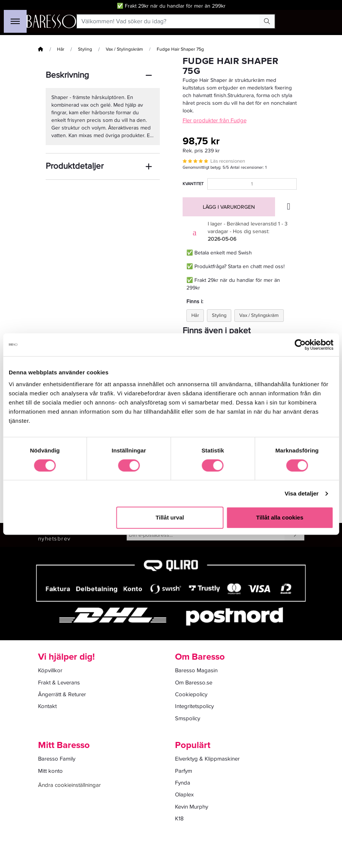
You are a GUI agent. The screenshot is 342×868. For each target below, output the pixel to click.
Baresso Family (57, 759)
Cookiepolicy (191, 694)
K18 (179, 818)
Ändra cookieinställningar (69, 785)
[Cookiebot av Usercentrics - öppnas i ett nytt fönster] (300, 345)
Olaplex (184, 794)
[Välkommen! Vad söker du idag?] (168, 21)
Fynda (183, 783)
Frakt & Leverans (59, 683)
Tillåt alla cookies (280, 517)
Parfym (184, 771)
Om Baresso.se (194, 683)
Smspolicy (188, 718)
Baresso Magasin (196, 670)
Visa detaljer (301, 493)
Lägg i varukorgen (229, 207)
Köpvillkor (50, 670)
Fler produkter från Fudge (215, 120)
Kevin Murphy (192, 807)
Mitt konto (50, 771)
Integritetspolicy (194, 706)
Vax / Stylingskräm (124, 49)
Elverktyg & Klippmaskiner (207, 759)
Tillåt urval (170, 517)
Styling (85, 49)
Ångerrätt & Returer (62, 694)
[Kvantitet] (252, 184)
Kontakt (47, 706)
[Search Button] (267, 21)
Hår (61, 49)
